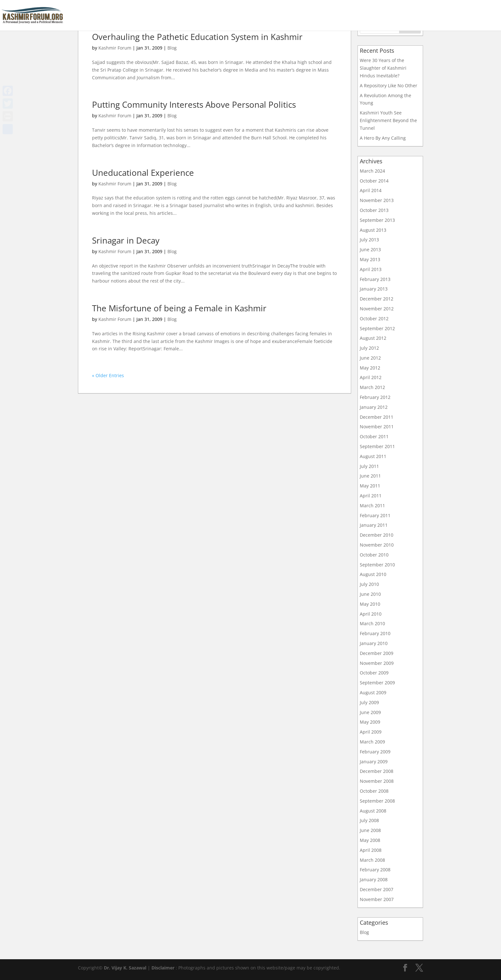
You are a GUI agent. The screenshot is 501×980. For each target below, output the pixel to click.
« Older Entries (108, 375)
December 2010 (377, 535)
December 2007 (377, 889)
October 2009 (374, 673)
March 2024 (372, 171)
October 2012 (374, 319)
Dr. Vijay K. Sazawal (125, 968)
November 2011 (377, 427)
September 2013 (377, 220)
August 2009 (373, 692)
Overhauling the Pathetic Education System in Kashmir (197, 37)
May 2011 (370, 486)
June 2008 (370, 830)
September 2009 (377, 683)
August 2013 (373, 230)
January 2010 (374, 643)
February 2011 (375, 515)
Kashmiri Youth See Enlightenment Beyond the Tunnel (388, 120)
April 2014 (371, 190)
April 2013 (371, 269)
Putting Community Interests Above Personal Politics (194, 105)
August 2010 (373, 574)
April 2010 (371, 614)
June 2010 (370, 594)
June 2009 (370, 712)
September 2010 (377, 565)
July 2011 (369, 466)
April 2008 (371, 850)
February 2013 (375, 279)
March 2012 (372, 387)
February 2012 (375, 397)
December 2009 (377, 653)
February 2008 (375, 870)
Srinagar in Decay (126, 240)
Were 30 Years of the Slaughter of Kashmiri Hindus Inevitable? (383, 68)
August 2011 (373, 456)
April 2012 (371, 377)
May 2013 (370, 259)
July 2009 (369, 702)
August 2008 (373, 811)
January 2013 (374, 289)
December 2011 (377, 417)
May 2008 (370, 840)
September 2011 (377, 446)
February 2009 (375, 752)
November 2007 (377, 899)
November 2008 (377, 781)
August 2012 (373, 338)
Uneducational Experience (143, 173)
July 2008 (369, 820)
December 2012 (377, 299)
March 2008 (372, 860)
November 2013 (377, 200)
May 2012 (370, 368)
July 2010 (369, 584)
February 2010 (375, 633)
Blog (172, 48)
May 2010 (370, 604)
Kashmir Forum (115, 48)
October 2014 (374, 181)
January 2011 (374, 525)
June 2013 (370, 249)
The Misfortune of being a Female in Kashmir (179, 308)
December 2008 (377, 771)
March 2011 (372, 506)
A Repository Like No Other (389, 86)
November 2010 (377, 545)
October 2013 (374, 210)
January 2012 (374, 407)
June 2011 (370, 476)
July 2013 (369, 240)
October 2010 (374, 555)
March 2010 (372, 623)
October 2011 (374, 436)
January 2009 (374, 762)
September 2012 (377, 328)
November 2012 (377, 309)
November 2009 (377, 663)
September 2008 (377, 801)
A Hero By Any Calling (383, 138)
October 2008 (374, 791)
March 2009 (372, 742)
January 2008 (374, 879)
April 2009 (371, 732)
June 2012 (370, 358)
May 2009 (370, 722)
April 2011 (371, 496)
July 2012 (369, 348)
